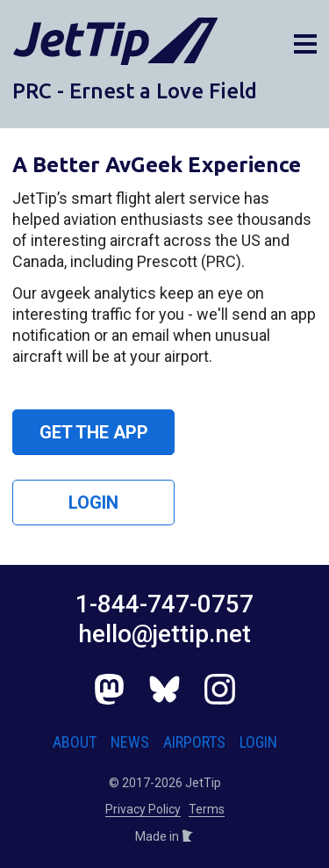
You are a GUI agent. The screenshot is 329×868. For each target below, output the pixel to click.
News (130, 742)
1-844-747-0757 (164, 604)
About (75, 742)
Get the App (94, 432)
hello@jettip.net (164, 634)
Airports (194, 742)
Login (93, 503)
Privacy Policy (143, 809)
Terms (207, 809)
